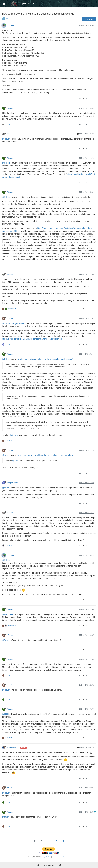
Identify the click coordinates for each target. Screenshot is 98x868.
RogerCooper (13, 483)
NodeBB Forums (65, 857)
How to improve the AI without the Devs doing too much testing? (45, 359)
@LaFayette (7, 614)
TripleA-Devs (47, 857)
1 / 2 (49, 841)
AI (7, 19)
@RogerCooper (18, 323)
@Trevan (6, 139)
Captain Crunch (14, 747)
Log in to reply (89, 19)
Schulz (10, 134)
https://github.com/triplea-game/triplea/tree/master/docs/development (32, 339)
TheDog (11, 25)
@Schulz (6, 163)
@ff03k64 (14, 435)
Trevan (10, 108)
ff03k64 (10, 318)
